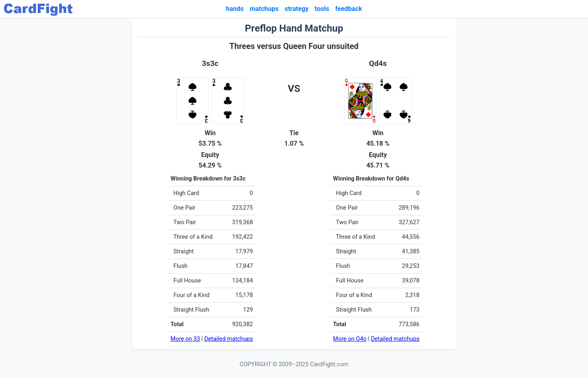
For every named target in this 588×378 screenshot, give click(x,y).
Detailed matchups (229, 339)
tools (322, 9)
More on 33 (185, 339)
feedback (349, 9)
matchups (264, 9)
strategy (296, 9)
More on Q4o (350, 339)
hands (235, 9)
